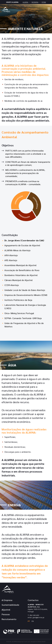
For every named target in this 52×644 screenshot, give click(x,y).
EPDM (44, 2)
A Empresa (7, 600)
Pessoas (6, 614)
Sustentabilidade (10, 605)
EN (33, 621)
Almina (25, 2)
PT (29, 621)
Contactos (33, 600)
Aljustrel (6, 610)
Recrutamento (9, 619)
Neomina (35, 2)
